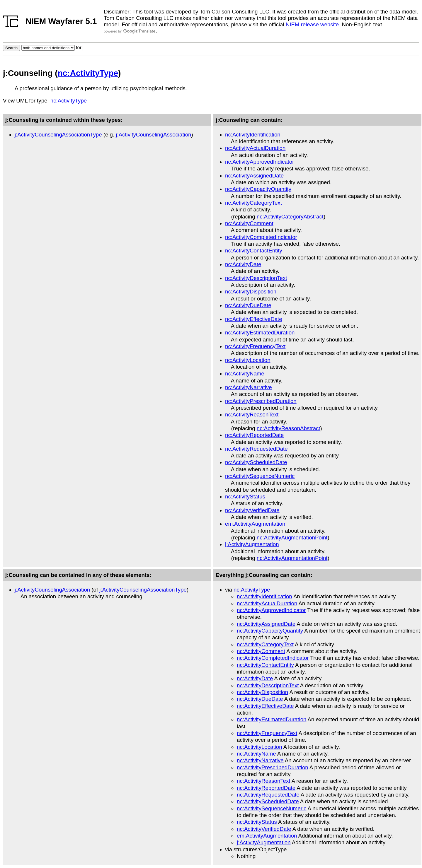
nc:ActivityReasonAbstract (289, 428)
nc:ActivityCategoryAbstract (290, 217)
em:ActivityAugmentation (255, 524)
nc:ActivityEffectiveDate (254, 319)
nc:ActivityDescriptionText (256, 278)
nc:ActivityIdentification (253, 135)
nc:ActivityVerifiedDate (252, 510)
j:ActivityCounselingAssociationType (58, 135)
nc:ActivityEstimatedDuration (260, 333)
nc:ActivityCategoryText (253, 203)
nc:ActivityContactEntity (254, 251)
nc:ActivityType (88, 73)
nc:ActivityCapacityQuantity (258, 189)
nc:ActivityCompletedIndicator (261, 237)
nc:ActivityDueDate (248, 305)
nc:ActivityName (245, 374)
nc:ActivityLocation (248, 360)
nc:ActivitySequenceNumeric (260, 476)
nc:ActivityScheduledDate (256, 462)
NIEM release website (312, 24)
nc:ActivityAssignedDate (254, 176)
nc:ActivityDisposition (251, 292)
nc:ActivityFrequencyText (255, 346)
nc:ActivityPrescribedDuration (261, 401)
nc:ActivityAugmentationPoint (292, 538)
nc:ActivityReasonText (252, 415)
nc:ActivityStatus (245, 497)
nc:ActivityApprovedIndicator (260, 162)
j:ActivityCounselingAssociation (153, 135)
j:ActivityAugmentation (252, 544)
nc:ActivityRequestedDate (256, 449)
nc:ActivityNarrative (249, 387)
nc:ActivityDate (243, 264)
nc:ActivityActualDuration (255, 148)
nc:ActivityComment (249, 223)
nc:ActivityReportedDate (254, 435)
